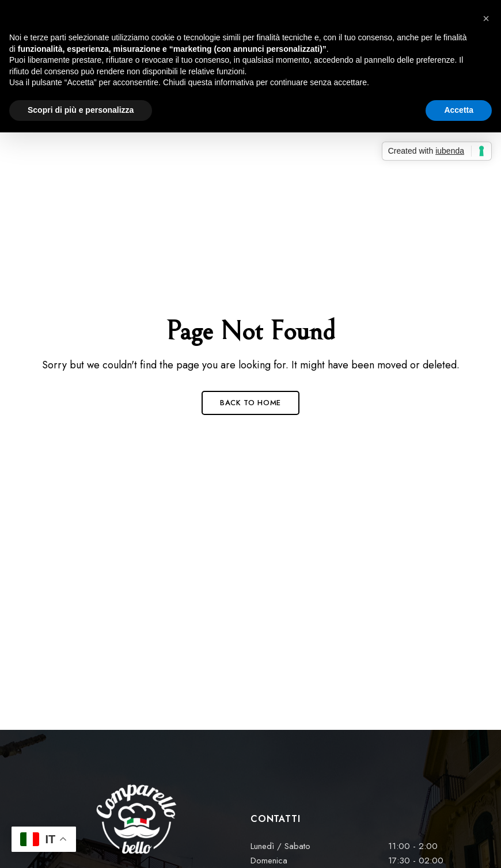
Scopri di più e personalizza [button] (81, 110)
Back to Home (251, 403)
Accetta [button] (459, 110)
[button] (486, 18)
